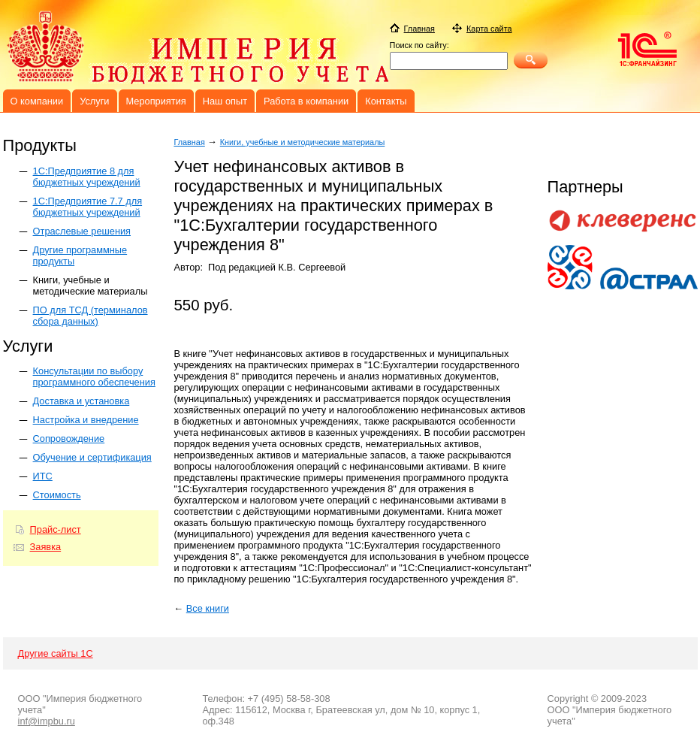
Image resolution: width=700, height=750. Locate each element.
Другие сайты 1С (56, 653)
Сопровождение (69, 439)
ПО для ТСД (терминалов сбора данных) (91, 316)
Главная (189, 142)
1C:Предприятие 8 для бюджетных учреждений (87, 177)
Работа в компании (306, 101)
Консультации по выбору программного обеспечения (94, 377)
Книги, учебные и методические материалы (91, 286)
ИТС (43, 476)
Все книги (208, 608)
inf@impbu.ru (47, 721)
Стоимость (57, 495)
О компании (37, 101)
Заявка (46, 547)
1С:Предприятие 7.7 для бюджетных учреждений (88, 207)
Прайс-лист (56, 529)
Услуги (94, 101)
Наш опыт (225, 101)
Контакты (386, 101)
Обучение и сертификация (92, 457)
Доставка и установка (81, 401)
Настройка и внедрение (86, 420)
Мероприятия (156, 101)
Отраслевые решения (82, 231)
